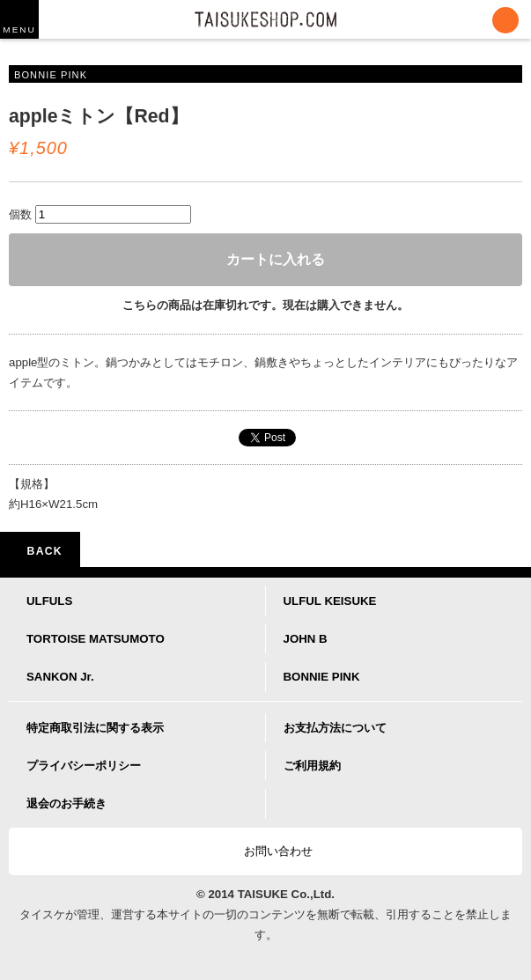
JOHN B (306, 639)
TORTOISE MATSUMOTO (96, 639)
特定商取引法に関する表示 (95, 728)
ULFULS (49, 601)
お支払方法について (335, 728)
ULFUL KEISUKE (330, 601)
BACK (40, 551)
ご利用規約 (312, 766)
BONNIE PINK (322, 677)
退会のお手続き (66, 803)
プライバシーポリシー (84, 766)
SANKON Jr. (60, 677)
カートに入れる (266, 259)
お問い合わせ (270, 851)
